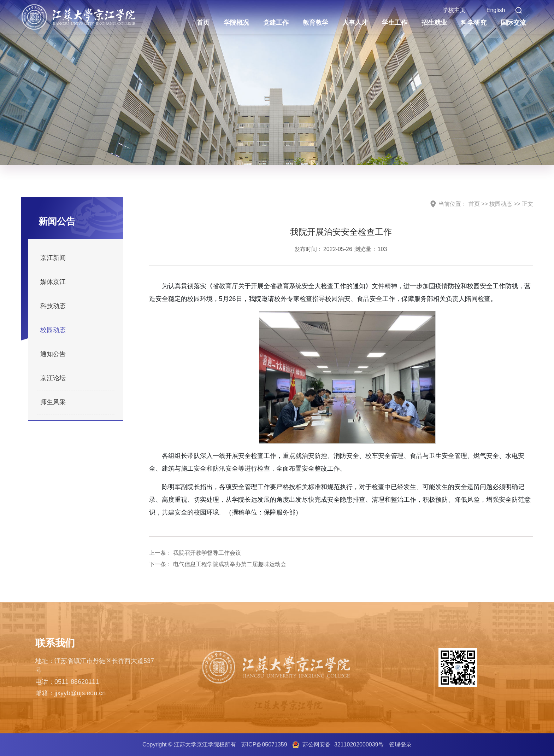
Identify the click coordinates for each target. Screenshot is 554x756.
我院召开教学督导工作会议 (207, 553)
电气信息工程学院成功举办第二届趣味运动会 (230, 564)
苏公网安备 (343, 745)
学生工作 (395, 23)
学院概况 (236, 23)
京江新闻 (53, 258)
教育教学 (316, 23)
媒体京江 (53, 282)
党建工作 (276, 23)
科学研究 (474, 23)
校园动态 (53, 330)
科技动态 (53, 306)
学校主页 (454, 10)
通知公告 (53, 354)
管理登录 (400, 745)
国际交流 (513, 23)
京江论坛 (53, 378)
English (496, 10)
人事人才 (355, 23)
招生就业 (434, 23)
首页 (203, 23)
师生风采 (53, 402)
